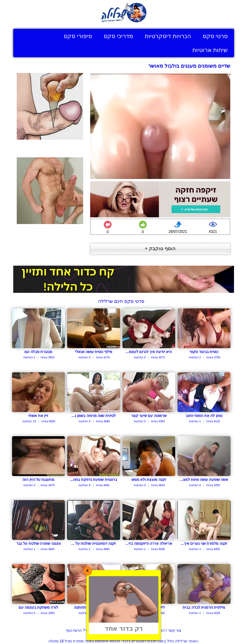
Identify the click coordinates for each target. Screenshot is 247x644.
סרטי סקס (215, 36)
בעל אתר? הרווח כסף (83, 630)
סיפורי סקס (78, 36)
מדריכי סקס (118, 36)
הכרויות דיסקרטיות (168, 36)
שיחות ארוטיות (210, 50)
